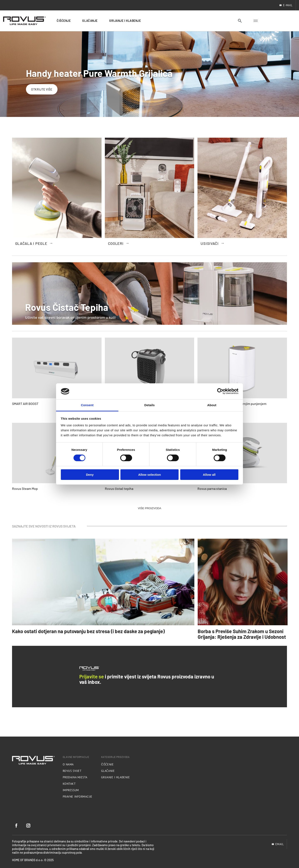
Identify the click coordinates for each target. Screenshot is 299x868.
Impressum (71, 790)
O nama (68, 764)
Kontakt (69, 784)
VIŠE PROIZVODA (150, 508)
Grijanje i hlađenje (116, 777)
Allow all (209, 475)
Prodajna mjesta (75, 777)
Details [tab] (149, 405)
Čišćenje (107, 764)
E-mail (286, 5)
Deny (90, 475)
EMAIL (278, 844)
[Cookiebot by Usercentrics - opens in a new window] (220, 391)
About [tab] (212, 405)
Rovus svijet (72, 771)
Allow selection (149, 475)
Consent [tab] (87, 405)
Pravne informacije (78, 797)
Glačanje (108, 771)
